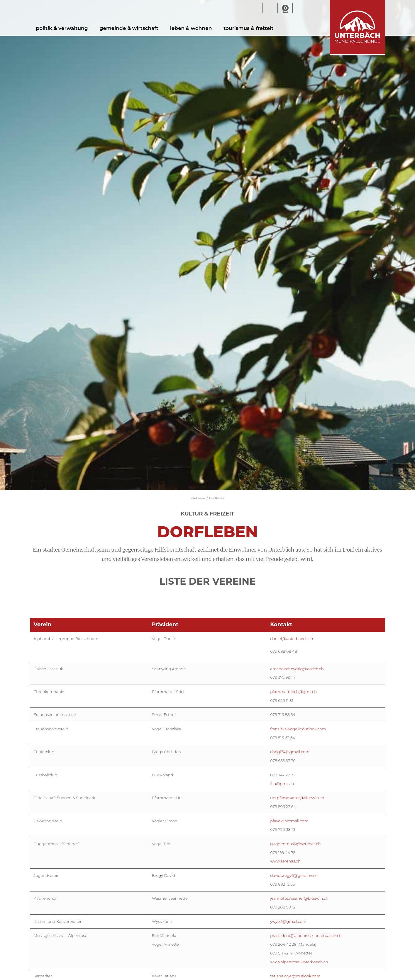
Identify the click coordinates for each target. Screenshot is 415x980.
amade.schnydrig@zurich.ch (297, 669)
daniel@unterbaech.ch (292, 639)
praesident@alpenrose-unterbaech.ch (306, 935)
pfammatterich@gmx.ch (293, 692)
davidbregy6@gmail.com (294, 875)
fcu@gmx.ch (282, 784)
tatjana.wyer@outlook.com (295, 976)
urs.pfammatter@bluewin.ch (297, 798)
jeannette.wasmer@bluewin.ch (299, 898)
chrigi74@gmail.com (290, 752)
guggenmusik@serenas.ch (295, 844)
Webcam (285, 8)
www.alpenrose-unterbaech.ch (299, 962)
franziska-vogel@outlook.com (298, 729)
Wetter (270, 8)
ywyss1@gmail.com (288, 921)
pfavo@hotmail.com (289, 821)
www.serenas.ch (285, 861)
